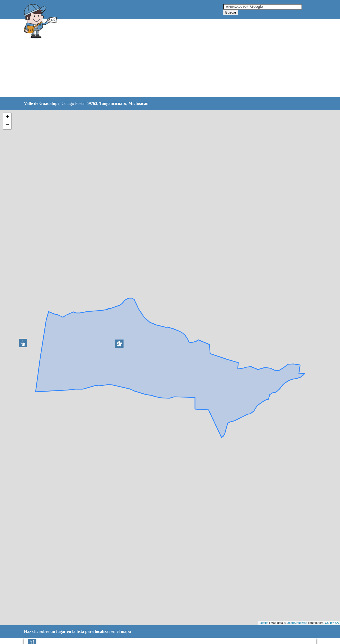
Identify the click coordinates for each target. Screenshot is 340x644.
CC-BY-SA (332, 623)
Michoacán (138, 103)
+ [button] (7, 117)
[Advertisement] (156, 58)
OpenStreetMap (297, 623)
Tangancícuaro (113, 103)
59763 (92, 103)
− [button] (7, 125)
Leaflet (264, 623)
